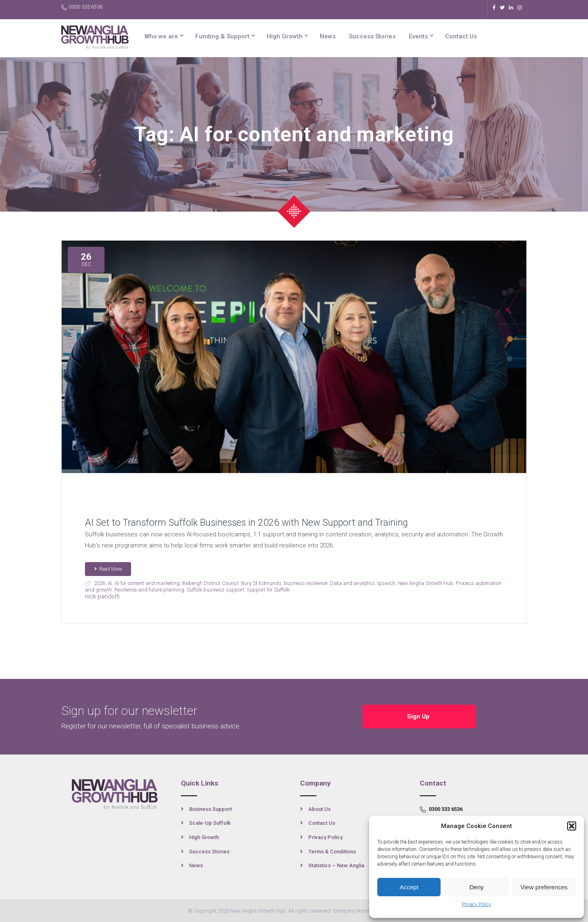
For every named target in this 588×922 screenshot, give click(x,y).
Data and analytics (352, 583)
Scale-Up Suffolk (210, 823)
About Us (320, 809)
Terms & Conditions (332, 852)
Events (418, 36)
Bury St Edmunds (261, 583)
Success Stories (372, 36)
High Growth (285, 36)
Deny (476, 887)
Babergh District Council (210, 583)
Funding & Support (222, 36)
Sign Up (419, 717)
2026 (100, 583)
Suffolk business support (215, 590)
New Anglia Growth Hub (425, 583)
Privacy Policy (477, 904)
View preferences (544, 887)
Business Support (210, 809)
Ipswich (386, 583)
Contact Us (461, 36)
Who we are (161, 36)
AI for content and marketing (147, 583)
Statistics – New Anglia (336, 865)
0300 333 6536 (82, 7)
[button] (572, 826)
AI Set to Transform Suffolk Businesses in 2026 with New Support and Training (246, 523)
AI (110, 583)
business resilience (306, 583)
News (328, 36)
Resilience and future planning (149, 590)
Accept (409, 887)
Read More (108, 569)
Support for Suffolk (268, 590)
